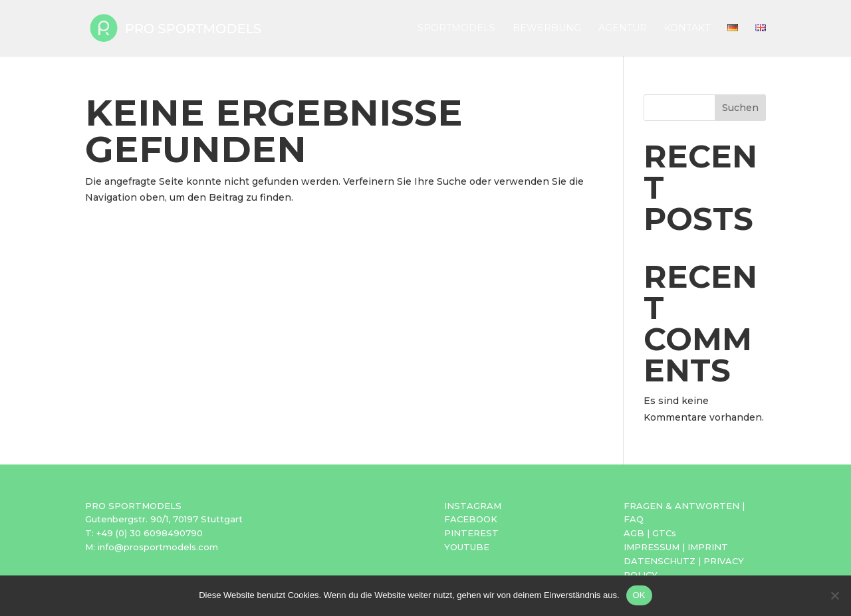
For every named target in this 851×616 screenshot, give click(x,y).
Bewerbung (547, 29)
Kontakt (687, 29)
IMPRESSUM (652, 547)
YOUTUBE (467, 547)
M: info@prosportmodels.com (152, 547)
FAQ (634, 519)
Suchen (740, 108)
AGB (634, 533)
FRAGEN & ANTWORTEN (681, 506)
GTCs (664, 533)
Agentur (623, 29)
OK (639, 595)
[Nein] (834, 595)
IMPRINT (708, 547)
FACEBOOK (471, 519)
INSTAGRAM (473, 506)
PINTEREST (471, 533)
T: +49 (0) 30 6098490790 (144, 533)
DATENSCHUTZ (660, 561)
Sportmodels (456, 29)
